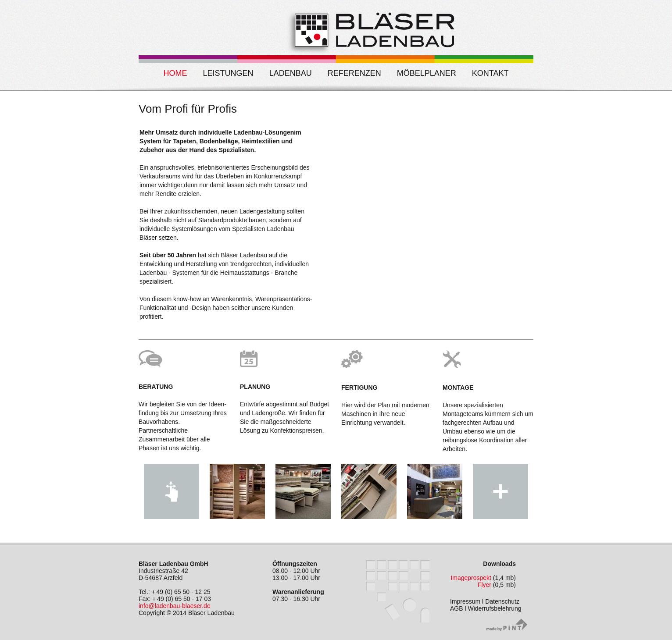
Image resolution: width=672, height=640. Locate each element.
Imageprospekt (471, 578)
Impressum (465, 601)
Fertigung (359, 388)
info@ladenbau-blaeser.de (175, 606)
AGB (457, 608)
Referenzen (354, 73)
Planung (255, 387)
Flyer (484, 585)
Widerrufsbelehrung (494, 608)
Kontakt (490, 73)
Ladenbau (291, 73)
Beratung (156, 387)
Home (175, 73)
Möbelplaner (427, 73)
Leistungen (228, 73)
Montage (458, 388)
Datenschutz (502, 601)
